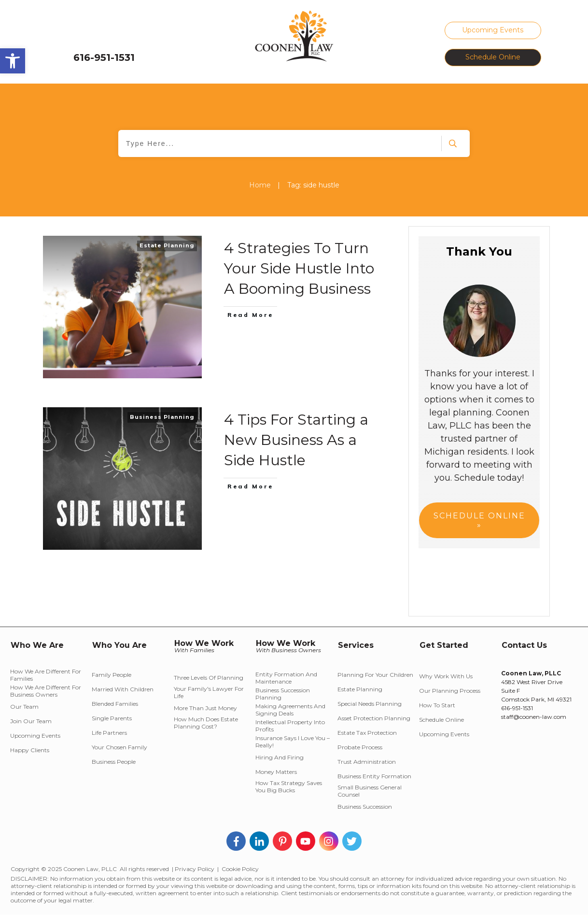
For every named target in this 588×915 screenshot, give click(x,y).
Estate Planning (167, 245)
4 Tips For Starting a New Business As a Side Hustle (296, 440)
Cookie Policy (240, 869)
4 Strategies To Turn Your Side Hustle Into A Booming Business (299, 268)
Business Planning (162, 417)
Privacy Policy (195, 869)
